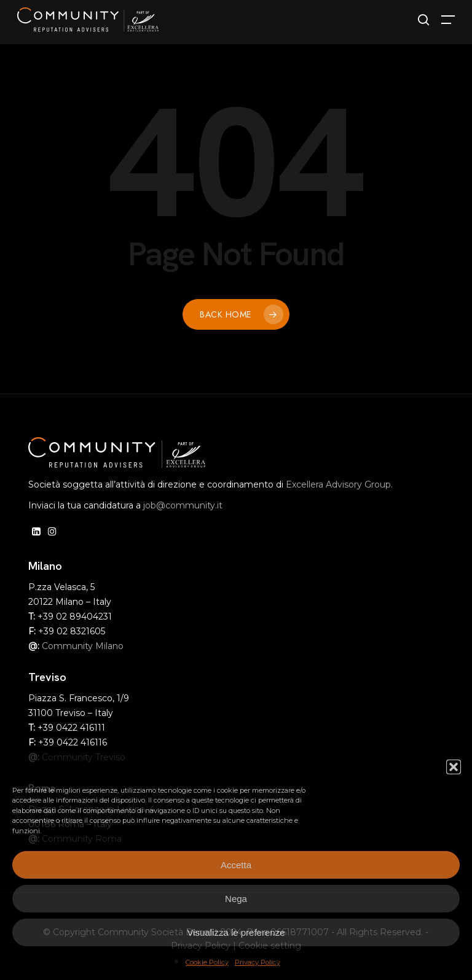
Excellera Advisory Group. (339, 484)
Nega (236, 899)
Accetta (236, 865)
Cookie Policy (207, 962)
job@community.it (183, 505)
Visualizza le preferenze (236, 932)
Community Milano (83, 646)
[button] (454, 767)
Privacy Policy (258, 962)
